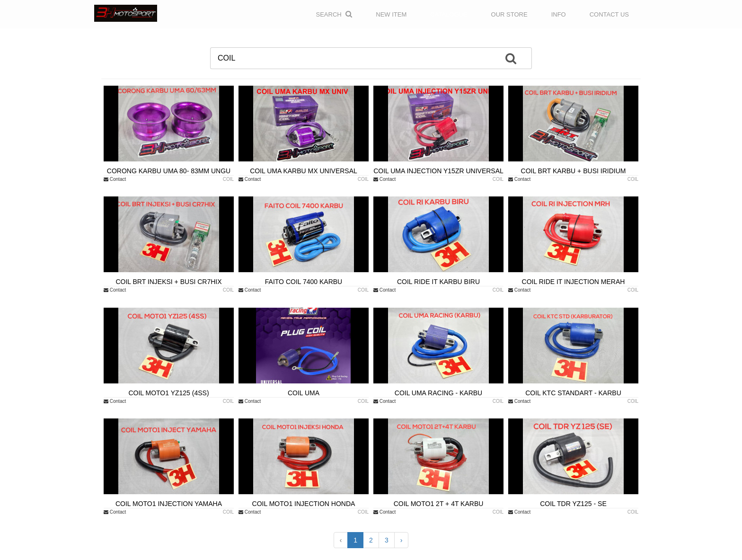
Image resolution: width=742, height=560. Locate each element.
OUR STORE (509, 14)
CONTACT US (609, 14)
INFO (559, 14)
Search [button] (334, 14)
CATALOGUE (449, 14)
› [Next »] (402, 540)
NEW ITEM (391, 14)
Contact (115, 179)
